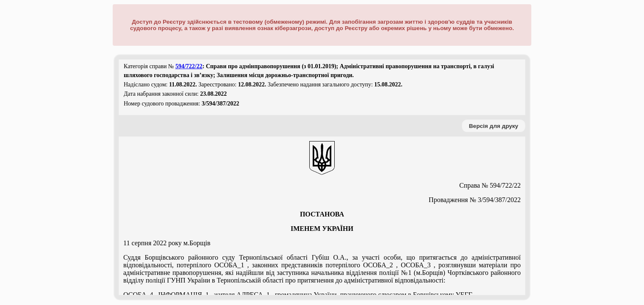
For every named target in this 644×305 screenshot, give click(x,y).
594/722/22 (189, 66)
